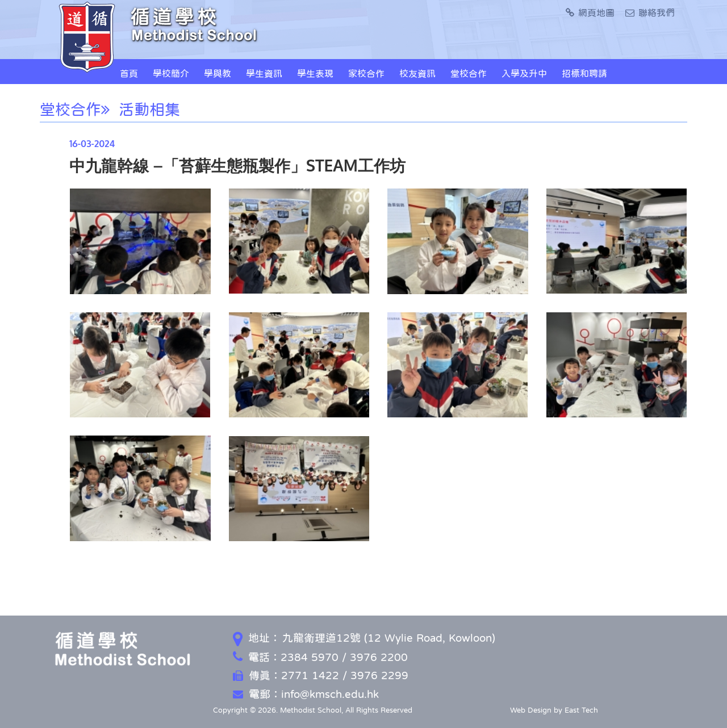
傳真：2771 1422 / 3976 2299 (321, 675)
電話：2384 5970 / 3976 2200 (320, 657)
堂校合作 (469, 73)
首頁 (129, 73)
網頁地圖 (590, 12)
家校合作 (366, 73)
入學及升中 (524, 73)
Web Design (531, 710)
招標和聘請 (584, 73)
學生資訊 (264, 73)
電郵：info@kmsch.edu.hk (306, 694)
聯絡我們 (650, 12)
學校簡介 (171, 73)
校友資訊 (417, 73)
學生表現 (315, 73)
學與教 (218, 73)
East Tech (581, 710)
